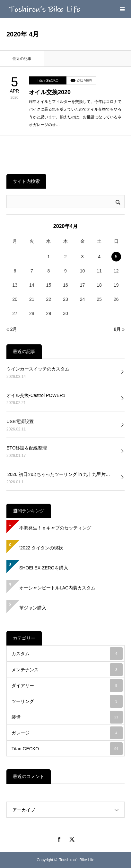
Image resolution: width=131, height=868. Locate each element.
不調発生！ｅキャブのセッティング (55, 528)
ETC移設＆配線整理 (27, 448)
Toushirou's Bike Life (77, 860)
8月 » (119, 329)
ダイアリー (67, 686)
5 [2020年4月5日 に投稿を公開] (116, 257)
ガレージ (67, 733)
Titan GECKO (48, 80)
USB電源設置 (20, 421)
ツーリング (67, 701)
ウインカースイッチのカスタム (38, 369)
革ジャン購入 (33, 608)
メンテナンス (67, 670)
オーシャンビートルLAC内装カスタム (57, 588)
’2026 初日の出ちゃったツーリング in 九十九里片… (58, 474)
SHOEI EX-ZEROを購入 (44, 568)
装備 (67, 717)
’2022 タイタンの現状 (41, 548)
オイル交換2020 (50, 92)
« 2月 (12, 329)
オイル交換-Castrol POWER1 (36, 395)
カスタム (67, 654)
